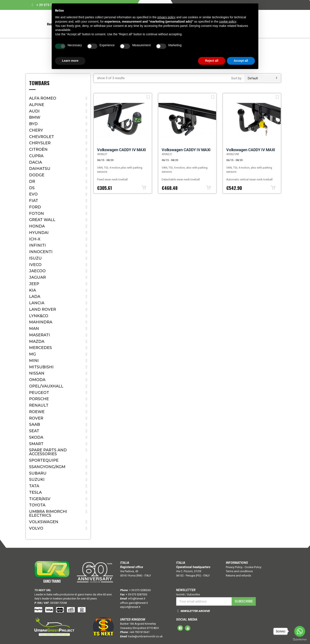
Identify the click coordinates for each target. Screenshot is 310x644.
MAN (34, 329)
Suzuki (37, 480)
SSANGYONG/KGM (47, 467)
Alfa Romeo (43, 98)
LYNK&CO (39, 316)
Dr (32, 181)
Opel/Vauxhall (46, 386)
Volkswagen (44, 522)
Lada (35, 297)
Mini (34, 361)
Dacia (36, 162)
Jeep (34, 284)
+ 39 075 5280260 (140, 590)
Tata (34, 486)
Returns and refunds (238, 576)
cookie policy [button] (228, 22)
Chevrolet (42, 137)
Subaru (38, 473)
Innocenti (41, 252)
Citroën (38, 149)
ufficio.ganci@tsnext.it (134, 603)
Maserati (40, 335)
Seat (34, 431)
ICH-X (35, 239)
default (262, 78)
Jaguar (37, 277)
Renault (39, 405)
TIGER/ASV (40, 499)
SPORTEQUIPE (44, 460)
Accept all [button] (241, 61)
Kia (33, 290)
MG (33, 354)
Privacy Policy (234, 567)
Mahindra (41, 322)
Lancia (37, 303)
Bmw (35, 117)
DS (32, 188)
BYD (33, 124)
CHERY (36, 130)
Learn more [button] (70, 61)
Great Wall (42, 220)
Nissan (37, 373)
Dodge (37, 175)
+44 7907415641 (139, 632)
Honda (37, 226)
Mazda (37, 341)
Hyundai (39, 233)
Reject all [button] (212, 61)
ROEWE (37, 412)
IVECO (35, 265)
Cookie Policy (253, 567)
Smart (36, 444)
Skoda (36, 437)
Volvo (36, 528)
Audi (34, 111)
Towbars (39, 83)
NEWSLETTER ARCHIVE (195, 611)
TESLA (35, 492)
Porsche (39, 399)
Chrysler (40, 143)
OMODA (37, 380)
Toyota (37, 505)
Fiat (34, 201)
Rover (36, 418)
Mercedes (40, 348)
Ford (35, 207)
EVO (33, 194)
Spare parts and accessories (48, 452)
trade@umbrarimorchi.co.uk (145, 636)
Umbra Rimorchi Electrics (48, 513)
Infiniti (37, 245)
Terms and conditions (239, 571)
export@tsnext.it (130, 607)
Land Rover (43, 309)
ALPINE (37, 105)
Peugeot (39, 393)
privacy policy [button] (166, 17)
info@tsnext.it (137, 599)
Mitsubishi (41, 367)
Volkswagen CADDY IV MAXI (122, 150)
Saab (35, 424)
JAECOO (37, 271)
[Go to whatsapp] (300, 631)
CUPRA (36, 156)
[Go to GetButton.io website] (300, 640)
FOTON (36, 214)
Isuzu (35, 258)
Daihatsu (40, 169)
